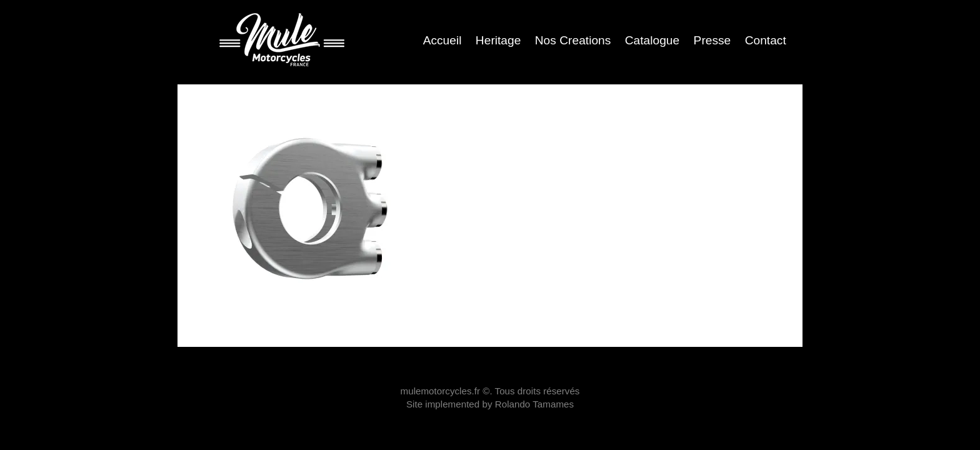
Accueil (442, 40)
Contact (766, 40)
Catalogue (652, 40)
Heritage (498, 40)
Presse (712, 40)
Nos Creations (573, 40)
